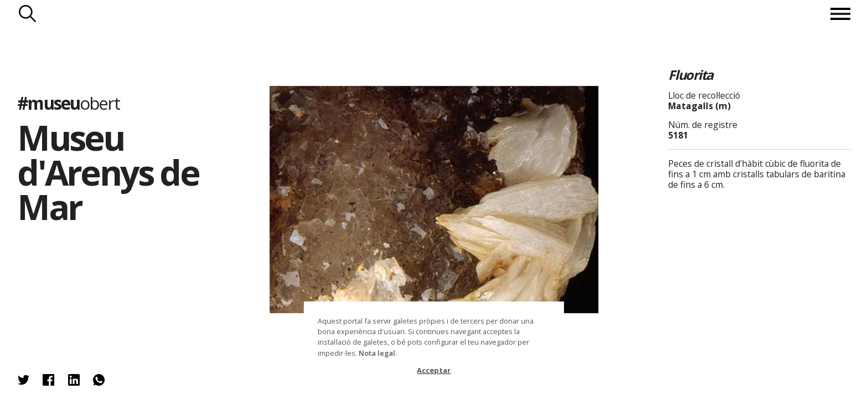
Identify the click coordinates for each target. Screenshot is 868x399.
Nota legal (377, 353)
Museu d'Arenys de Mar (108, 172)
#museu (68, 103)
